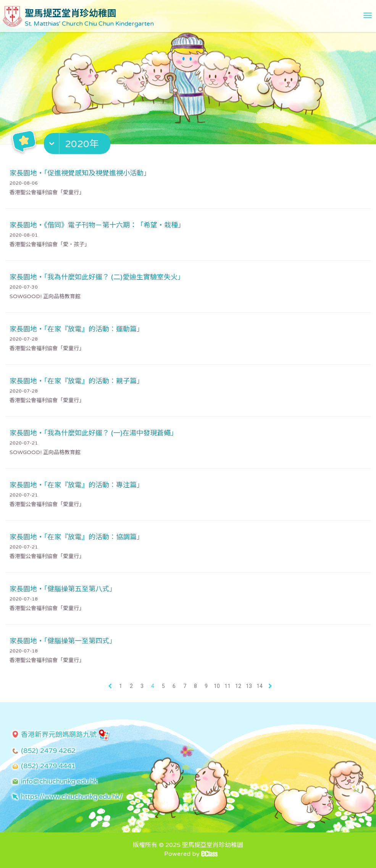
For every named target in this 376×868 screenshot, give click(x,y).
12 (238, 686)
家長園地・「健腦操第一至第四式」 (63, 641)
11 (228, 686)
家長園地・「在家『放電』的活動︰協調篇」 (77, 537)
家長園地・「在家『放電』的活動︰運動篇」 (77, 329)
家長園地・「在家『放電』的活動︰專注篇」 (77, 485)
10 (217, 686)
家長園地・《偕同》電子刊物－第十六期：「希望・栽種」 (97, 225)
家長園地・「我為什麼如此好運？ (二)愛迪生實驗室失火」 (97, 277)
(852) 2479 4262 (48, 751)
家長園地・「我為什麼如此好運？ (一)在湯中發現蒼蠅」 (94, 433)
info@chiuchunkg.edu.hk (59, 781)
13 (249, 686)
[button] (78, 145)
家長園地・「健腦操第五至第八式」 (63, 589)
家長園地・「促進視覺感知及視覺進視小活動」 (80, 173)
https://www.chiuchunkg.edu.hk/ (72, 797)
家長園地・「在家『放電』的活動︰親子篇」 (77, 381)
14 (260, 686)
